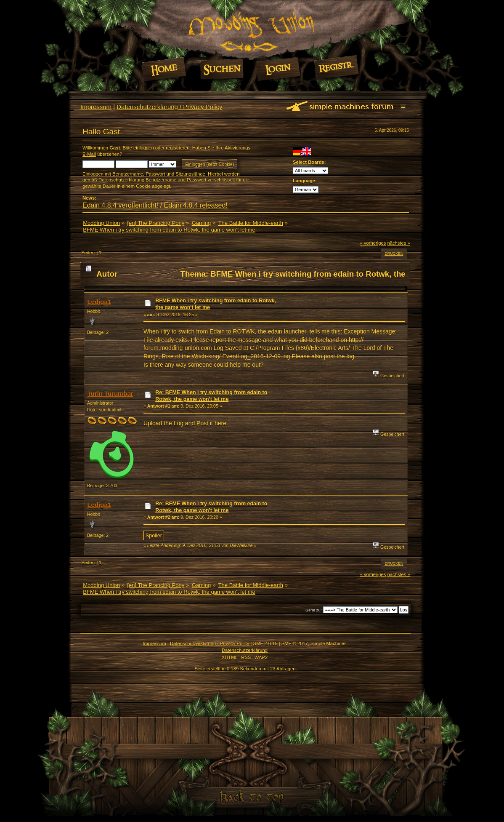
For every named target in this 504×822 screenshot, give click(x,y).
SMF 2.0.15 (265, 643)
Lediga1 (99, 302)
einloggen (144, 148)
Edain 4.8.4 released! (196, 205)
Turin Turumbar (110, 394)
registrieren (178, 148)
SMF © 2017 (295, 643)
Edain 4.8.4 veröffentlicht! (120, 205)
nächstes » (399, 243)
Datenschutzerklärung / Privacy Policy (169, 107)
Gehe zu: (314, 610)
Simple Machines (328, 643)
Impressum (96, 107)
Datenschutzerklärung (245, 650)
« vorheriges (373, 243)
